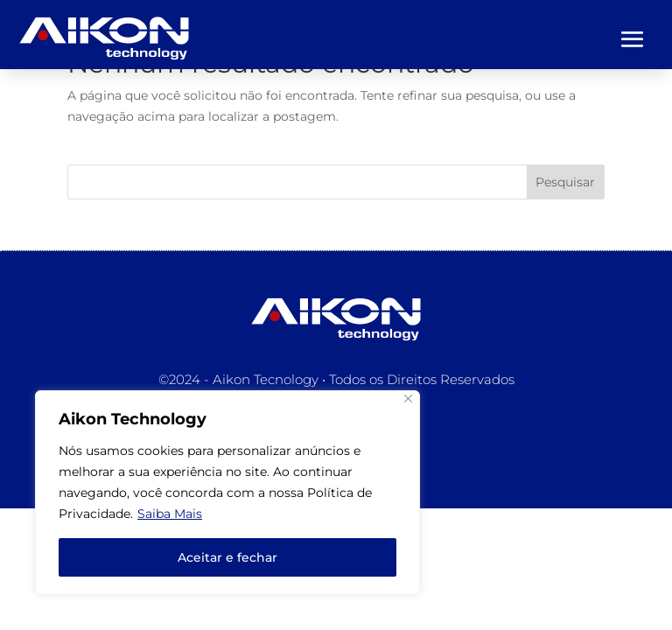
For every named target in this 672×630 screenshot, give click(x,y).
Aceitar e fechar (227, 557)
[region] (227, 493)
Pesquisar (565, 182)
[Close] (408, 399)
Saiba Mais (170, 514)
